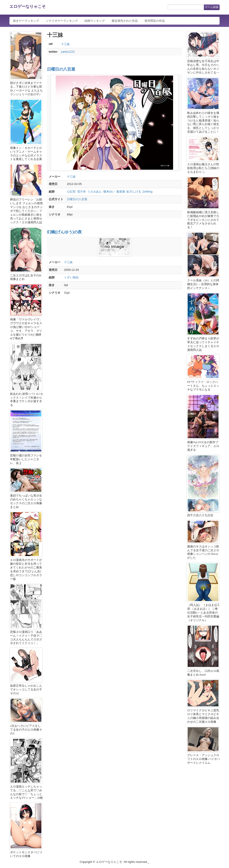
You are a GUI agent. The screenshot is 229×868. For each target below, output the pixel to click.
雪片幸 (82, 192)
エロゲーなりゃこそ (28, 7)
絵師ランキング (95, 21)
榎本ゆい (109, 192)
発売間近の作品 (155, 21)
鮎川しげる (134, 192)
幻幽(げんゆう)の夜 (64, 232)
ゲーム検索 (212, 7)
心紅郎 (71, 192)
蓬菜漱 (121, 192)
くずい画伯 (71, 277)
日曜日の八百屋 (61, 69)
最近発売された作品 (125, 21)
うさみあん (94, 192)
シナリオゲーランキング (62, 21)
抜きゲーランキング (26, 21)
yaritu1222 (68, 52)
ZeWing (147, 192)
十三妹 (65, 44)
